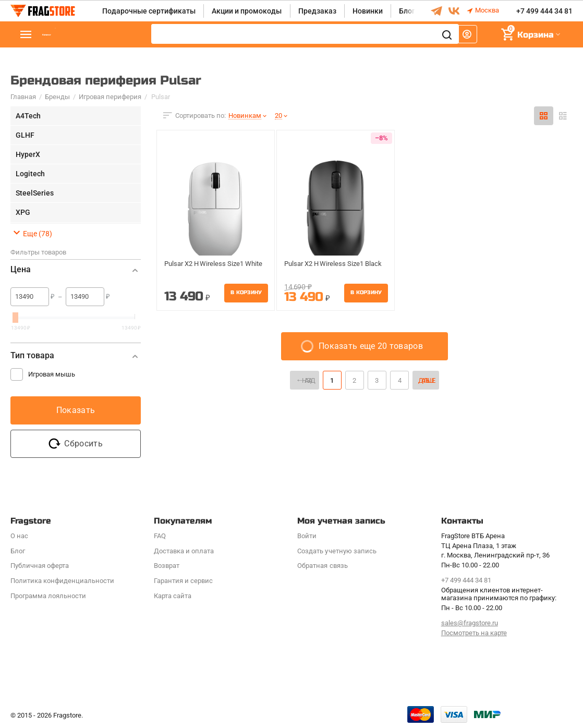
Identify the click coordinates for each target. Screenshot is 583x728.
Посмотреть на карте (474, 633)
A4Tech (28, 116)
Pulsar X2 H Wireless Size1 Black (327, 264)
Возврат (167, 566)
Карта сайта (173, 596)
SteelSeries (35, 193)
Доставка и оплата (184, 551)
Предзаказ (317, 11)
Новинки (368, 11)
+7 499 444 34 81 (544, 11)
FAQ (160, 536)
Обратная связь (322, 566)
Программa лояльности (48, 596)
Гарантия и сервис (183, 581)
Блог (407, 11)
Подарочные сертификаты (149, 11)
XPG (23, 212)
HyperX (28, 154)
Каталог (73, 35)
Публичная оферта (40, 566)
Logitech (30, 174)
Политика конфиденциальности (62, 581)
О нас (19, 536)
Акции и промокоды (247, 11)
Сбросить (76, 444)
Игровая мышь (52, 374)
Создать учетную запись (337, 551)
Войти (307, 536)
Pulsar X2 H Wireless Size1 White (208, 264)
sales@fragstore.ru (470, 623)
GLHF (25, 135)
